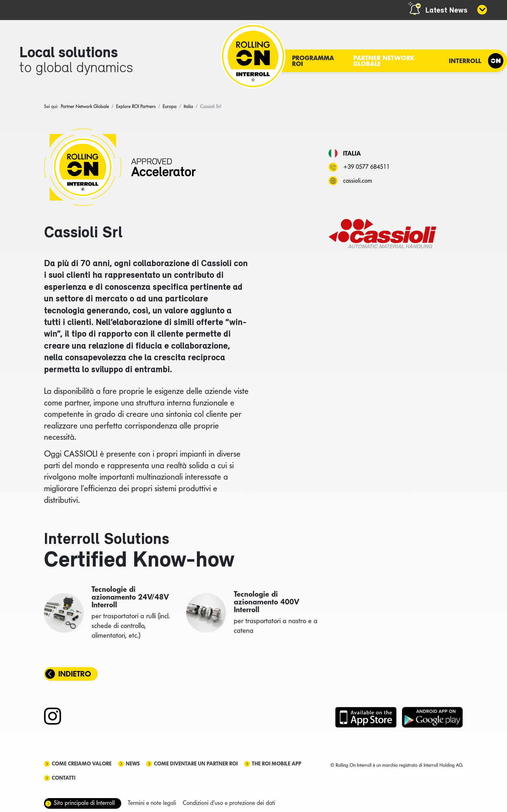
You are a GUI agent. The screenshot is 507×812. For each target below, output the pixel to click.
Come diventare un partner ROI (196, 764)
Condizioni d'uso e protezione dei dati (229, 803)
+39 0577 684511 (366, 167)
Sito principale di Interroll (84, 803)
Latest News (446, 11)
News (133, 764)
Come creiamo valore (82, 764)
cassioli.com (357, 181)
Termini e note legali (152, 803)
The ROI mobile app (277, 764)
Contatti (64, 778)
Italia (352, 153)
